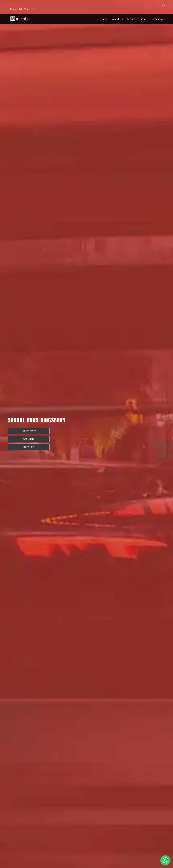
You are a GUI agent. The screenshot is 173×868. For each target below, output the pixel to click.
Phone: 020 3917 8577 (21, 9)
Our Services (158, 19)
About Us (118, 19)
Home (105, 19)
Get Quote (41, 439)
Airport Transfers (137, 19)
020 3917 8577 (18, 439)
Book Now (64, 439)
